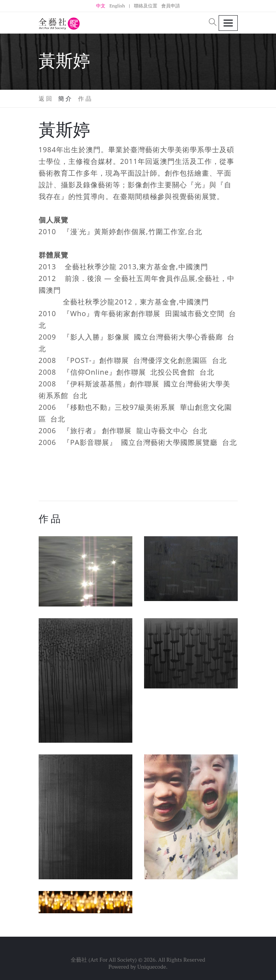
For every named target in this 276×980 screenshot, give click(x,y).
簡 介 (65, 98)
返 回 (45, 98)
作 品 (85, 98)
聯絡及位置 (146, 6)
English (117, 6)
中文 (101, 6)
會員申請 (171, 6)
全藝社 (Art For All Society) (104, 960)
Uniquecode (152, 967)
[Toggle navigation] (228, 23)
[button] (213, 23)
